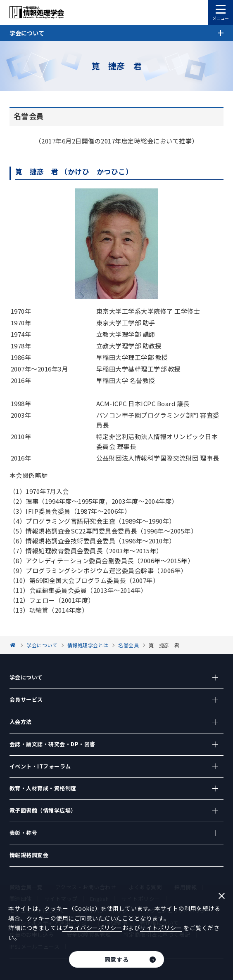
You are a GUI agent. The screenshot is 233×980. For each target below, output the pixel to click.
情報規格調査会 (29, 855)
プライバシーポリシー (92, 928)
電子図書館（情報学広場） (43, 810)
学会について (26, 677)
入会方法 (21, 722)
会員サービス (26, 699)
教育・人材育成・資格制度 (43, 788)
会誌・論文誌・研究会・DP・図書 (52, 744)
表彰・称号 (24, 833)
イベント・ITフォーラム (40, 766)
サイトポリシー (161, 928)
